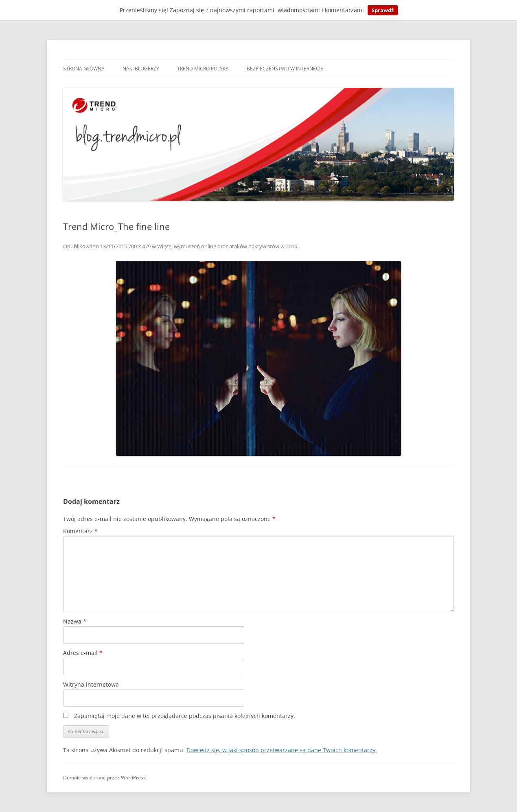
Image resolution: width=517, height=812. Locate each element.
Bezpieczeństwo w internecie (285, 69)
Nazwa (75, 621)
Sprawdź (383, 10)
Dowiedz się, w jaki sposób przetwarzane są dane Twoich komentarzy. (282, 750)
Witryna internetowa (91, 684)
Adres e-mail (83, 653)
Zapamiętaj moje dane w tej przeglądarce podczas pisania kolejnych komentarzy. (185, 716)
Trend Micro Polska (203, 69)
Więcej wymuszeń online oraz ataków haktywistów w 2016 (227, 246)
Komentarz (80, 531)
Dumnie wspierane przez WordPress (104, 778)
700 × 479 (139, 246)
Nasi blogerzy (141, 69)
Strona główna (84, 69)
